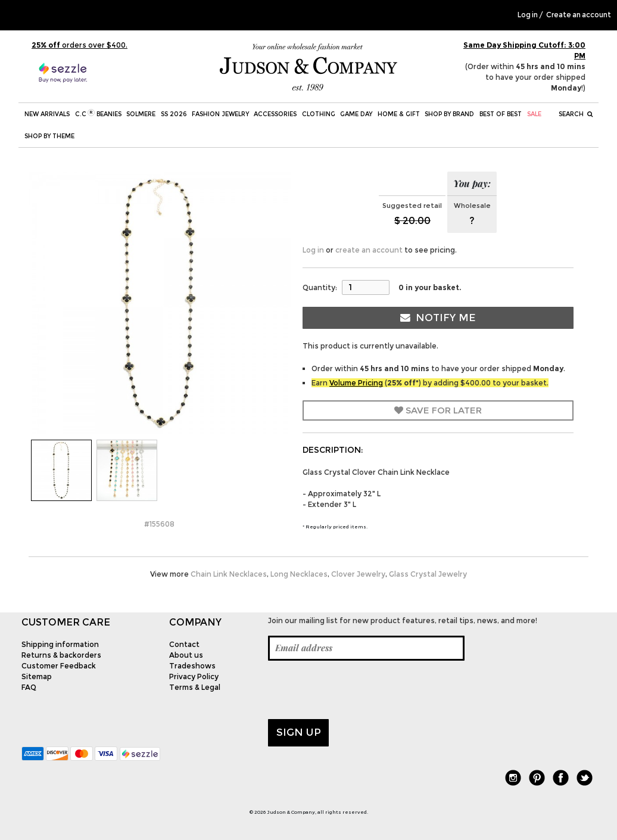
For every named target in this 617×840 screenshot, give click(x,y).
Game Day (356, 114)
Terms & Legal (195, 687)
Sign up (299, 732)
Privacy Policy (194, 676)
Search (576, 114)
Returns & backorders (61, 655)
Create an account (579, 15)
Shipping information (60, 644)
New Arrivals (47, 114)
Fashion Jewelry (220, 114)
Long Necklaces (299, 574)
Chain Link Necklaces (229, 574)
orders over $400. (80, 45)
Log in (528, 15)
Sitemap (37, 676)
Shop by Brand (449, 114)
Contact (184, 644)
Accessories (275, 114)
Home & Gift (399, 114)
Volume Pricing (356, 383)
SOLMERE (141, 114)
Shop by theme (49, 136)
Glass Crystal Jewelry (428, 574)
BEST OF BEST (501, 114)
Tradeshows (192, 666)
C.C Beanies (98, 113)
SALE (534, 114)
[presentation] (359, 690)
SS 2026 (174, 114)
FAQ (29, 687)
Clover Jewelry (358, 574)
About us (186, 655)
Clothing (319, 114)
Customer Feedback (59, 666)
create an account (369, 250)
